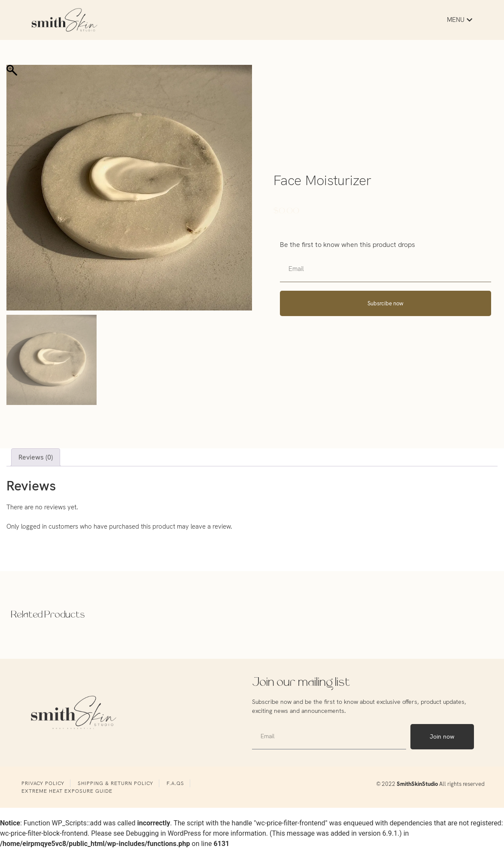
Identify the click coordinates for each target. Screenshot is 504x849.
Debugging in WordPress (163, 833)
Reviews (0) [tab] (36, 457)
